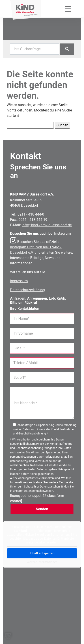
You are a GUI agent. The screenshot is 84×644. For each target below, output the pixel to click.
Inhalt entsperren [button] (42, 553)
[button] (8, 636)
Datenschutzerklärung (27, 290)
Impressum (19, 281)
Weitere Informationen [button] (42, 562)
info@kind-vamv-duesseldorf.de (47, 225)
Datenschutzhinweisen (39, 491)
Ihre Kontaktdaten (25, 309)
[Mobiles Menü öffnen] (68, 9)
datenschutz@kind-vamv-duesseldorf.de (36, 461)
